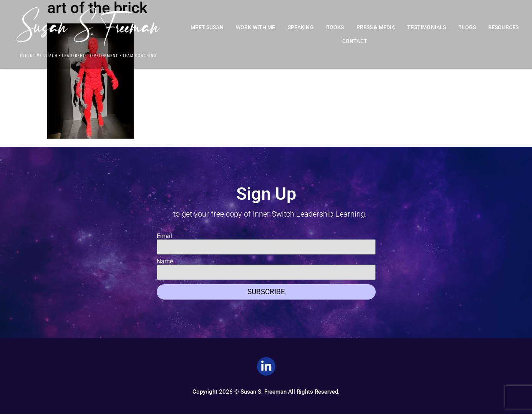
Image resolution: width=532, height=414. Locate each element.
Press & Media (376, 27)
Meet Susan (207, 27)
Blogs (467, 27)
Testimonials (427, 27)
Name (165, 262)
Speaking (301, 27)
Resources (503, 27)
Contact (355, 41)
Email (164, 236)
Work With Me (256, 27)
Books (335, 27)
